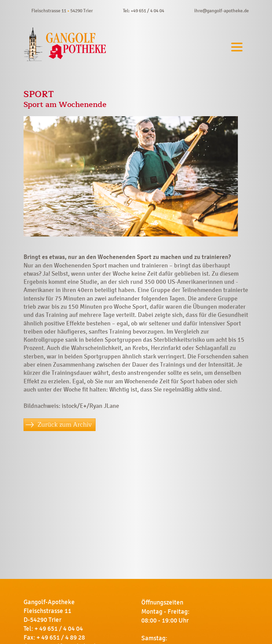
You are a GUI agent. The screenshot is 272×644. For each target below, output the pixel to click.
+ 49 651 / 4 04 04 (59, 629)
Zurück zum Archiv (65, 425)
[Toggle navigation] (237, 47)
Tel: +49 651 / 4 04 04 (144, 11)
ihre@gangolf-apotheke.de (221, 11)
